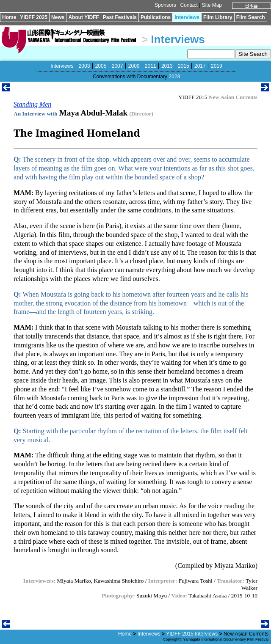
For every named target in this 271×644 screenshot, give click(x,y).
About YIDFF (83, 17)
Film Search (251, 17)
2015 (184, 66)
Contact (189, 5)
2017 (200, 66)
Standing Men (32, 104)
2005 (101, 66)
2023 (174, 77)
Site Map (212, 5)
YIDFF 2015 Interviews (192, 634)
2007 (118, 66)
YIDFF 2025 (34, 17)
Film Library (218, 17)
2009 (134, 66)
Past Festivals (120, 17)
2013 (167, 66)
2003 (84, 66)
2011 (151, 66)
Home (9, 17)
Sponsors (165, 5)
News (58, 17)
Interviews (187, 17)
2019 (217, 66)
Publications (156, 17)
